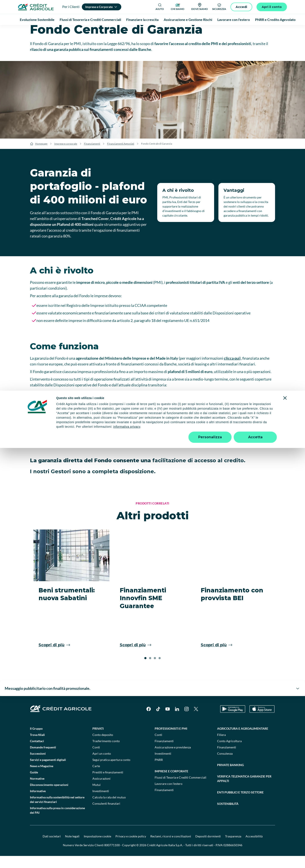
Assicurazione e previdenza (173, 759)
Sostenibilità (228, 816)
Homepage (41, 156)
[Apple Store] (262, 721)
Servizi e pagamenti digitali (48, 772)
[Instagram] (187, 721)
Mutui (96, 797)
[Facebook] (149, 721)
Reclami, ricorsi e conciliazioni (171, 848)
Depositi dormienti (208, 848)
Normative (37, 791)
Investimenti (101, 803)
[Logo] (36, 7)
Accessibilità (254, 848)
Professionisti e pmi (171, 741)
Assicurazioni (101, 791)
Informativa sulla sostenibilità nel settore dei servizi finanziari (57, 812)
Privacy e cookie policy (131, 848)
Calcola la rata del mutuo (109, 809)
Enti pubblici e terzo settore (240, 804)
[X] (196, 721)
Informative (38, 803)
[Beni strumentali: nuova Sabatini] (71, 603)
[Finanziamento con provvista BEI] (234, 603)
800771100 (112, 857)
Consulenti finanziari (106, 816)
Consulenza (225, 766)
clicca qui (232, 370)
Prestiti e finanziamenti (108, 784)
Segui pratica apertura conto (111, 772)
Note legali (72, 848)
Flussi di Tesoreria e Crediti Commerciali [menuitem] (90, 20)
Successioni (38, 766)
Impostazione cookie (97, 848)
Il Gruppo (36, 741)
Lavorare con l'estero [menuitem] (234, 20)
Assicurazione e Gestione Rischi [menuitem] (188, 20)
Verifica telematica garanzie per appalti (244, 791)
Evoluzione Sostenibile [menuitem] (37, 20)
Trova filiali (37, 747)
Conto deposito (103, 747)
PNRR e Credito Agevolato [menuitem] (275, 20)
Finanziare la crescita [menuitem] (142, 20)
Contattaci (37, 753)
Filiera (221, 747)
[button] (145, 670)
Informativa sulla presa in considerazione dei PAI (57, 822)
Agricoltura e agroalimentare (243, 741)
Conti (96, 759)
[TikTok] (158, 721)
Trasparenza (233, 848)
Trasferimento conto (106, 753)
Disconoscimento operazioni (49, 797)
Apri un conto (102, 766)
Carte (96, 778)
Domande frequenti (43, 759)
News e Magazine (42, 778)
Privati (98, 741)
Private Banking (230, 777)
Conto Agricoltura (229, 753)
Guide (34, 784)
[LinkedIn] (177, 721)
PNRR (159, 772)
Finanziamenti (92, 156)
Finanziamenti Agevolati (121, 156)
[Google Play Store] (233, 721)
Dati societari (52, 848)
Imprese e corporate (66, 156)
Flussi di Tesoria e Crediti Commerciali (181, 789)
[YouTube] (168, 721)
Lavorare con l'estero (169, 796)
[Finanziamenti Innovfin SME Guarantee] (153, 603)
